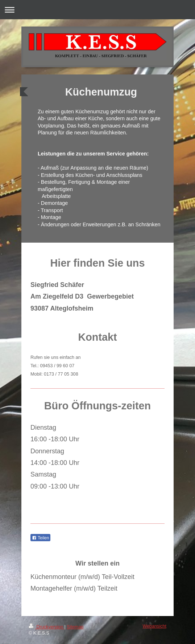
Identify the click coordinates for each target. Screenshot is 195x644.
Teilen (40, 538)
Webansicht (154, 626)
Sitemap (75, 627)
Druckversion (46, 627)
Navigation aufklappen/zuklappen (97, 10)
